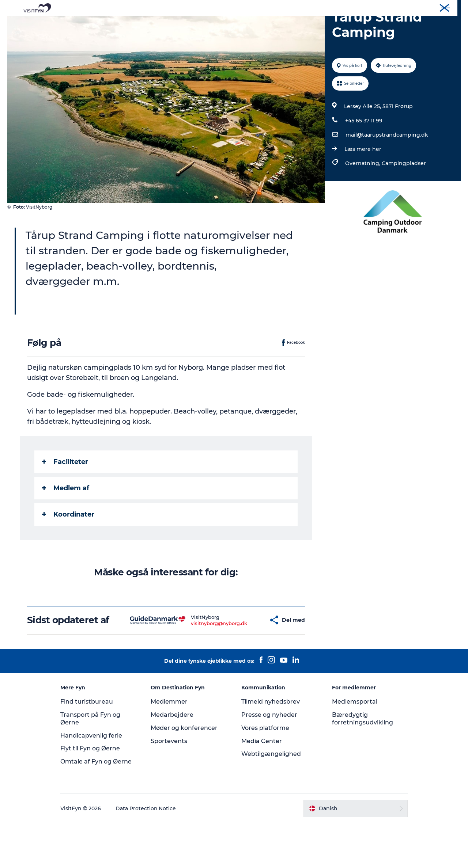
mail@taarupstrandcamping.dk (387, 170)
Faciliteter (65, 496)
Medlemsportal (354, 747)
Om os (399, 7)
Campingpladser (404, 198)
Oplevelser (132, 24)
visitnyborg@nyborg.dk (197, 663)
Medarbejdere (173, 760)
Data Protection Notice (147, 854)
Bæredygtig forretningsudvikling (362, 764)
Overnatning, (363, 198)
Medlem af (66, 523)
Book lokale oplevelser (320, 24)
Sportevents (170, 786)
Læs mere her (363, 184)
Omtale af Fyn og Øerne (97, 807)
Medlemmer (170, 747)
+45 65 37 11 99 (364, 155)
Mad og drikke (212, 24)
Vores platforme (265, 773)
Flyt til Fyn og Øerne (91, 794)
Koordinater (68, 549)
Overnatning (260, 24)
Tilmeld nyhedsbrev (271, 747)
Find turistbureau (88, 747)
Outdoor (169, 24)
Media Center (262, 786)
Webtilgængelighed (271, 800)
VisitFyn (376, 7)
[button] (242, 660)
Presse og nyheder (269, 760)
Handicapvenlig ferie (92, 781)
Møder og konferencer (437, 7)
